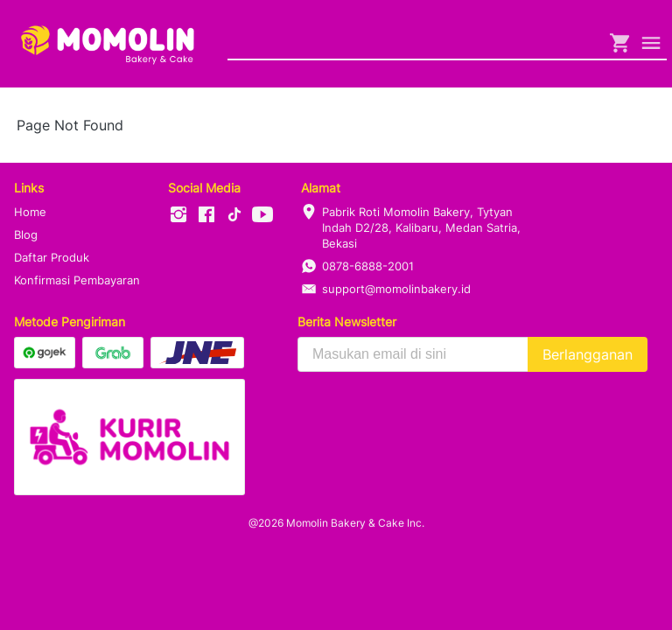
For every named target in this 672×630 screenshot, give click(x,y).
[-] (178, 215)
